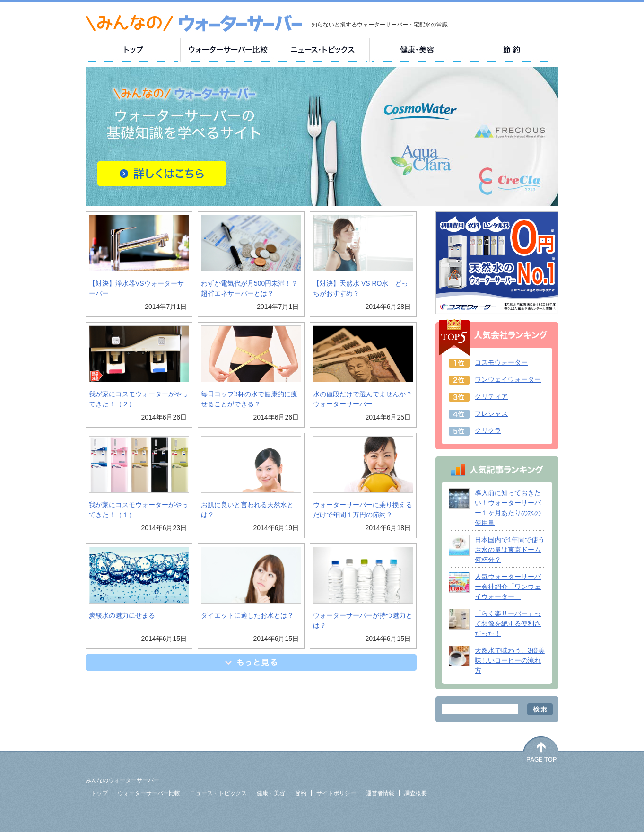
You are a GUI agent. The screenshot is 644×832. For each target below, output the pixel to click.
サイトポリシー (336, 793)
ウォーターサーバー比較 (149, 793)
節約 (301, 793)
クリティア (491, 396)
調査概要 (416, 793)
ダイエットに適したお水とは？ (247, 615)
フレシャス (491, 413)
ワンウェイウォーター (508, 379)
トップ (99, 793)
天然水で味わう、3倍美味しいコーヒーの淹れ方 (510, 660)
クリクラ (488, 430)
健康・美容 (271, 793)
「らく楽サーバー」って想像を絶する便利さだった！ (508, 623)
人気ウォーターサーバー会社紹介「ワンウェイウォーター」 (508, 587)
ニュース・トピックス (218, 793)
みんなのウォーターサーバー (122, 780)
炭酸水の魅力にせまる (122, 615)
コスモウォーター (501, 362)
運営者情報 (380, 793)
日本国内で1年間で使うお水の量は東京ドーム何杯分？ (510, 550)
